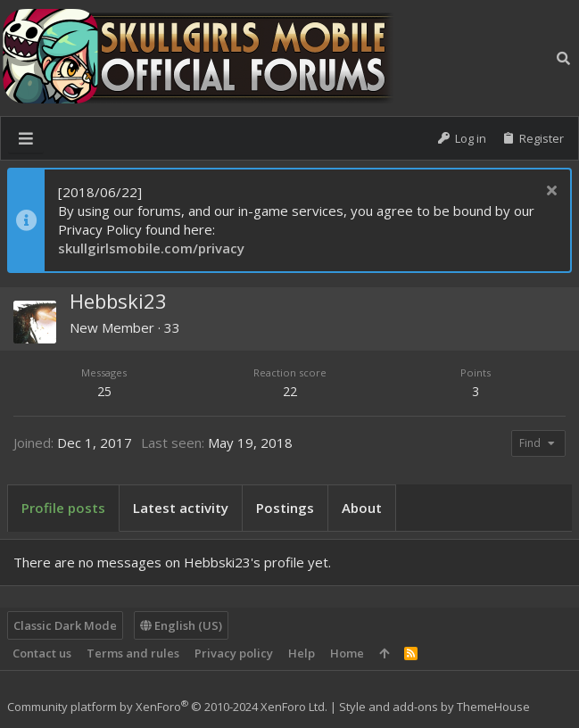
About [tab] (362, 508)
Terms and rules (133, 653)
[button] (26, 138)
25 (104, 391)
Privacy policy (234, 653)
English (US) (181, 625)
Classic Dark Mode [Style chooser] (65, 625)
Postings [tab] (285, 508)
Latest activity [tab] (181, 508)
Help (302, 653)
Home (347, 653)
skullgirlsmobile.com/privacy (151, 248)
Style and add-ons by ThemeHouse (434, 707)
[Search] (563, 58)
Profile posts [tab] (63, 508)
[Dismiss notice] (549, 192)
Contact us (42, 653)
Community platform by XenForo (167, 707)
